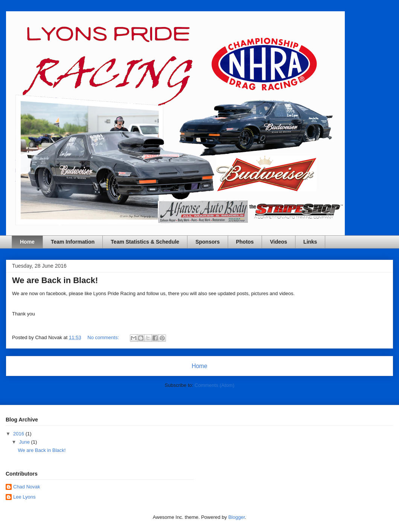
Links (310, 242)
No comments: (104, 337)
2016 (19, 434)
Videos (279, 242)
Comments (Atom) (214, 385)
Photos (245, 242)
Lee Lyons (24, 497)
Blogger (236, 517)
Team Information (73, 242)
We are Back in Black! (55, 280)
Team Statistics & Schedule (145, 242)
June (25, 442)
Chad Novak (27, 487)
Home (27, 242)
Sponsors (208, 242)
